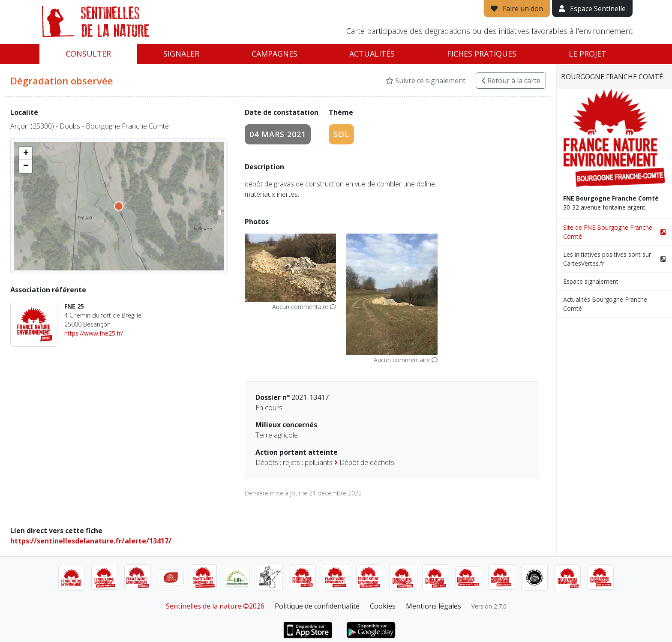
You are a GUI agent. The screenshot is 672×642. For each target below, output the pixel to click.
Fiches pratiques (482, 54)
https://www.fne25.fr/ (94, 333)
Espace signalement (591, 281)
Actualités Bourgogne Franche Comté (605, 304)
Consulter (88, 54)
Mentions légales (433, 606)
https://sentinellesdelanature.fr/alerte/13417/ (91, 541)
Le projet (588, 54)
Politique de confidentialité (317, 606)
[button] (26, 153)
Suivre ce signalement (426, 81)
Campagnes (274, 54)
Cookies (383, 606)
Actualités (372, 54)
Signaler (181, 54)
